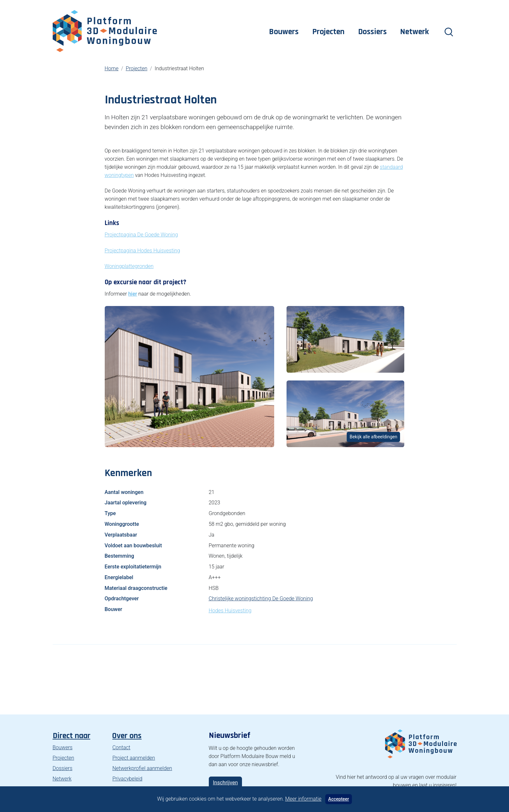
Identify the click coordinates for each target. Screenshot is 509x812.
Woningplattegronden (129, 266)
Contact (121, 747)
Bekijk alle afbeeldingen (374, 437)
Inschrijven (226, 783)
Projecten (328, 32)
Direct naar (72, 736)
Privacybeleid (127, 779)
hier (133, 294)
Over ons (127, 736)
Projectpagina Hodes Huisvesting (142, 251)
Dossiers (372, 32)
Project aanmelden (134, 758)
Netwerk (415, 32)
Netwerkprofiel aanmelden (142, 768)
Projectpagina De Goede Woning (141, 235)
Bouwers (284, 32)
